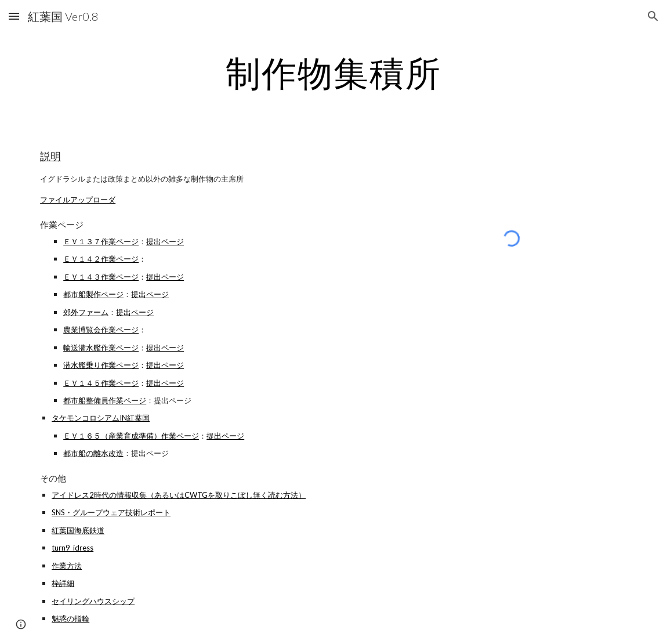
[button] (14, 16)
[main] (333, 73)
